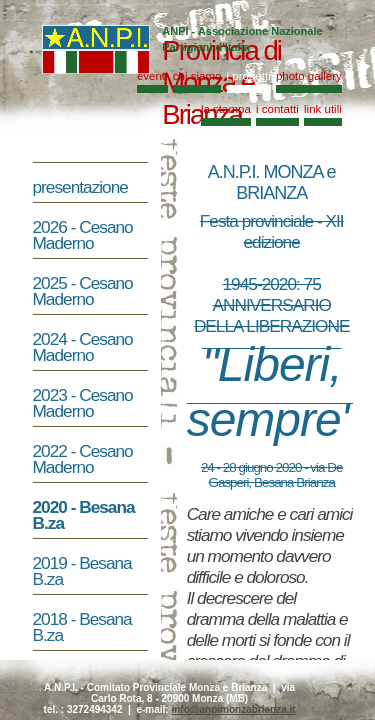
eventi (152, 76)
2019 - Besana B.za (82, 571)
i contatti (277, 109)
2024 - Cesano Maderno (83, 347)
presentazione (92, 187)
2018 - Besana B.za (82, 627)
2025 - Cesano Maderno (83, 291)
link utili (323, 109)
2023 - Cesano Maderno (83, 403)
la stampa (226, 109)
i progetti (249, 76)
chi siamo (197, 76)
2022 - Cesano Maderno (83, 459)
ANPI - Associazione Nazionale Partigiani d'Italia (242, 39)
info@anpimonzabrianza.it (233, 709)
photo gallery (309, 76)
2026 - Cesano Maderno (83, 235)
